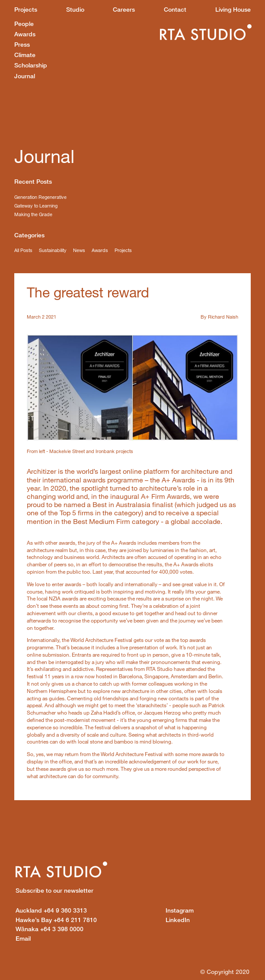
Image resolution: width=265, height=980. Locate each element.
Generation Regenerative (40, 197)
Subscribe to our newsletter (54, 890)
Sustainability (53, 250)
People (24, 24)
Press (22, 44)
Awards (25, 34)
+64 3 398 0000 (49, 929)
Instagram (180, 910)
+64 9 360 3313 (51, 910)
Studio (75, 9)
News (79, 250)
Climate (25, 55)
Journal (25, 76)
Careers (124, 9)
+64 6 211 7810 (56, 920)
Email (23, 938)
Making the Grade (33, 214)
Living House (233, 9)
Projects (26, 9)
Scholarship (31, 65)
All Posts (23, 250)
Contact (175, 9)
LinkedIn (178, 920)
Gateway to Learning (36, 206)
